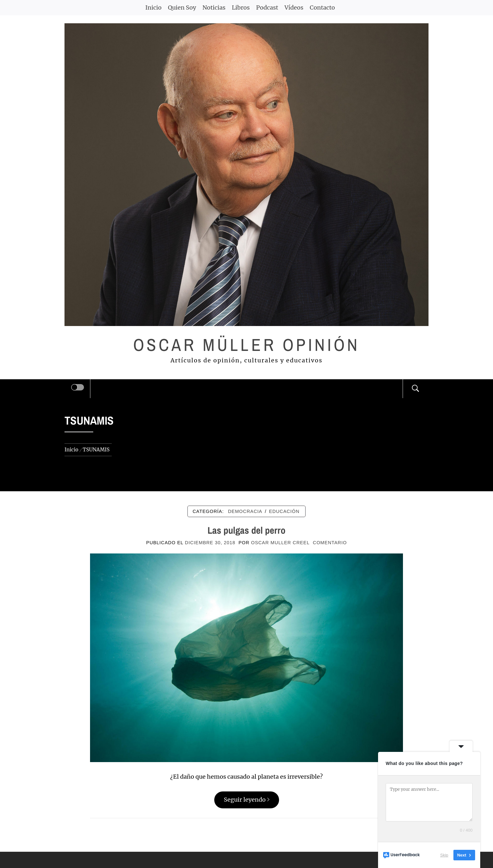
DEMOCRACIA (245, 511)
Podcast (267, 7)
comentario (330, 543)
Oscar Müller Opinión (247, 345)
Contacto (322, 7)
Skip (444, 855)
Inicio (153, 7)
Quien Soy (182, 7)
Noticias (214, 7)
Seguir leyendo (247, 800)
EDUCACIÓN (284, 511)
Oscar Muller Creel (280, 543)
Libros (241, 7)
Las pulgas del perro (247, 530)
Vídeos (294, 7)
